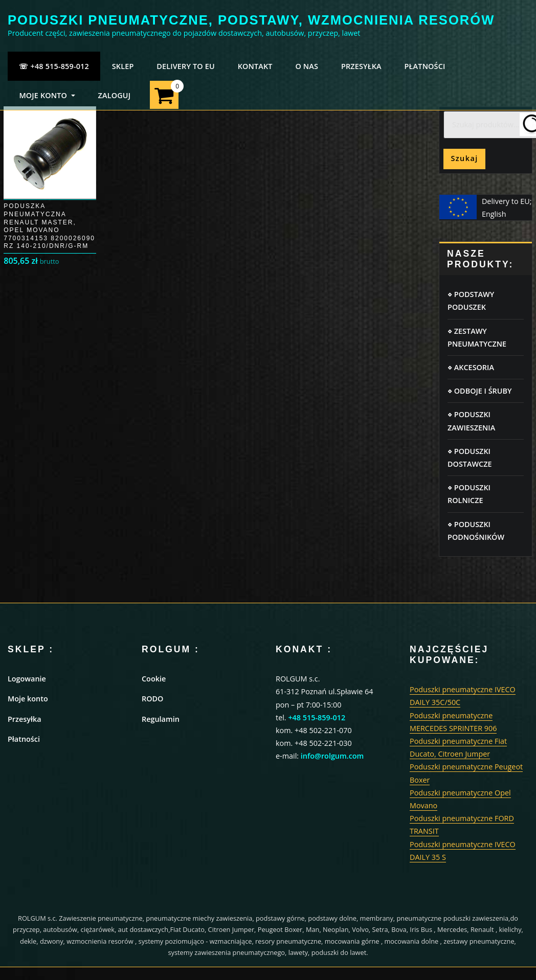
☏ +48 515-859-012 (54, 66)
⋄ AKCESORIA (471, 367)
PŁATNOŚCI (425, 66)
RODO (152, 699)
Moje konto (28, 699)
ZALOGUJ (114, 95)
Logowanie (27, 679)
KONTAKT (255, 66)
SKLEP (123, 66)
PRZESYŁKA (361, 66)
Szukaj (464, 158)
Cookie (154, 679)
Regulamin (161, 719)
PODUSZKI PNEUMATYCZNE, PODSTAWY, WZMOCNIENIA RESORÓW (251, 20)
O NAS (307, 66)
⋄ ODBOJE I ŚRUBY (479, 391)
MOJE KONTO (47, 95)
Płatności (24, 739)
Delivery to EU (186, 66)
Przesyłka (25, 719)
